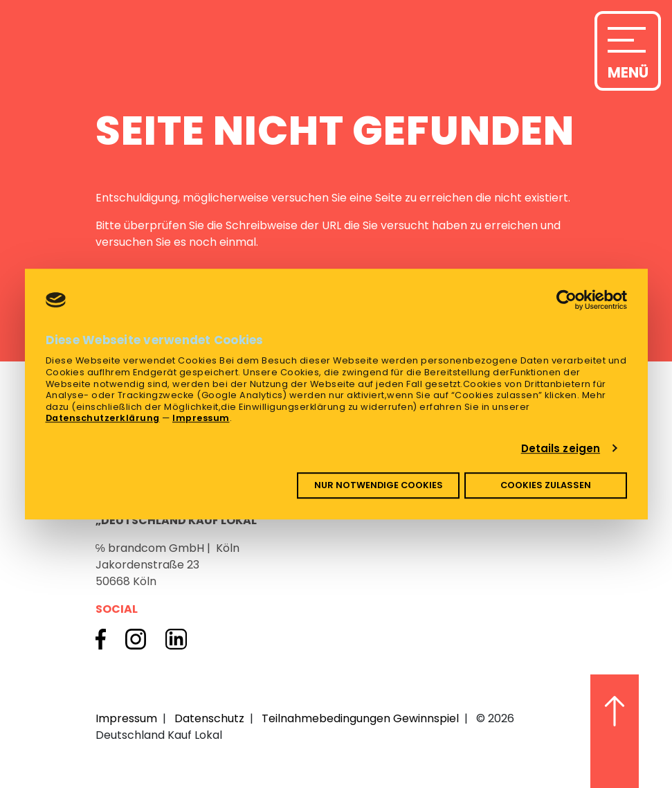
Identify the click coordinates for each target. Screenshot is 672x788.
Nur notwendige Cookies (379, 485)
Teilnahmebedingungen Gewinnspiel (360, 718)
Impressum (201, 419)
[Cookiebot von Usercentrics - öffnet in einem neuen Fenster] (566, 300)
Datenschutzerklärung (103, 419)
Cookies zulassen (546, 485)
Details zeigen (561, 448)
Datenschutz (209, 718)
